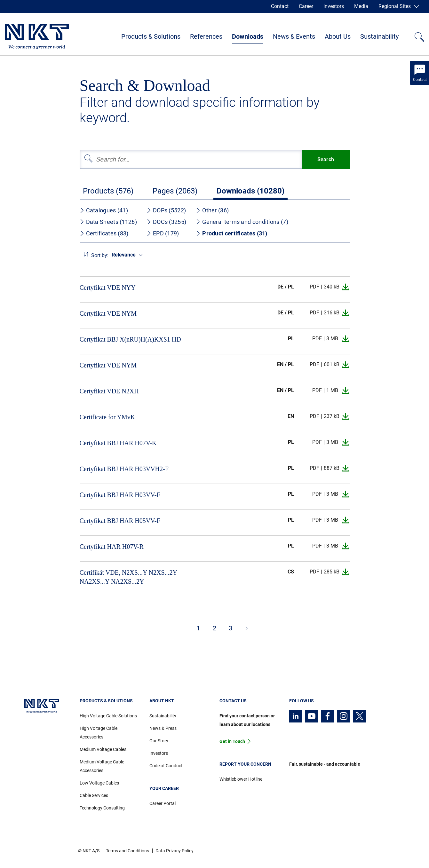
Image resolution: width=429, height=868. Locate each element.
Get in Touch (232, 741)
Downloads (248, 36)
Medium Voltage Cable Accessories (102, 766)
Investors (334, 6)
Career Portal (163, 803)
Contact (280, 6)
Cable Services (94, 795)
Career (306, 6)
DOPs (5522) (166, 210)
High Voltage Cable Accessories (99, 733)
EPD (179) (163, 233)
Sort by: (100, 255)
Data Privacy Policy (175, 851)
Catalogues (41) (104, 210)
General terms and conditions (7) (242, 222)
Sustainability (379, 36)
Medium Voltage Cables (103, 749)
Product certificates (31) (232, 233)
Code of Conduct (166, 766)
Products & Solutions (151, 36)
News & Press (163, 728)
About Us (338, 36)
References (206, 36)
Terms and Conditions (127, 851)
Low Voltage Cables (99, 783)
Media (361, 6)
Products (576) (108, 191)
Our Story (159, 741)
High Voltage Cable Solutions (108, 716)
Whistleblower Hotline (241, 779)
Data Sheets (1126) (108, 222)
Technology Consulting (102, 808)
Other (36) (212, 210)
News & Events (294, 36)
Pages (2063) (175, 191)
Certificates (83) (104, 233)
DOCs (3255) (166, 222)
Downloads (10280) (250, 191)
